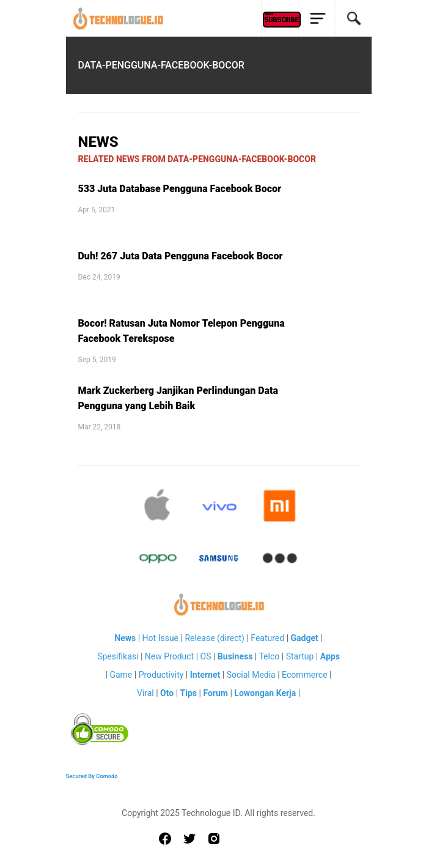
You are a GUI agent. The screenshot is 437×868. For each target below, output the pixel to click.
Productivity (161, 675)
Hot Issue (160, 638)
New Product (169, 656)
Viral (145, 693)
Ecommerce (304, 675)
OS (206, 656)
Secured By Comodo (92, 776)
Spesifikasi (118, 656)
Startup (300, 656)
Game (121, 675)
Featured (267, 638)
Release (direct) (215, 638)
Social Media (251, 675)
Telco (269, 656)
